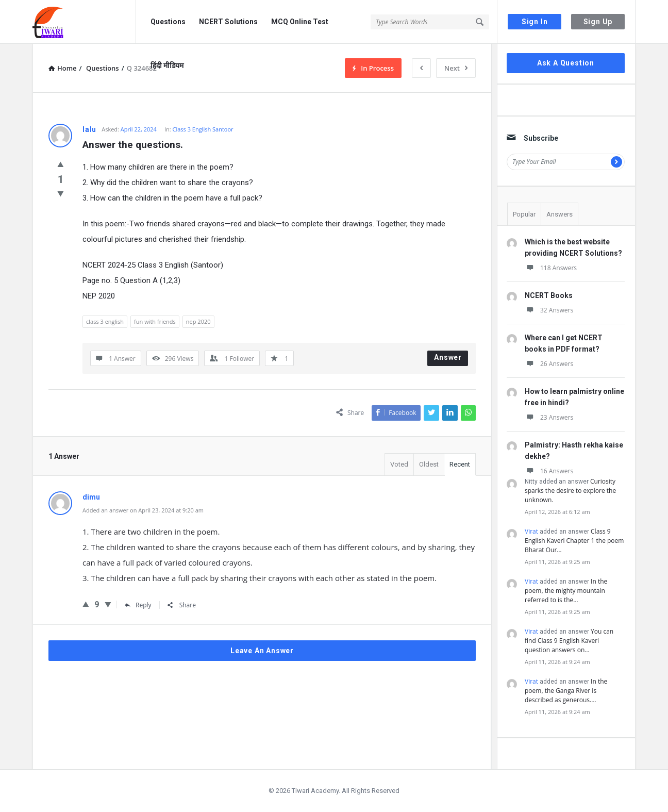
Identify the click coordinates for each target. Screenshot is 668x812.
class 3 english (105, 321)
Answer (448, 357)
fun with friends (155, 321)
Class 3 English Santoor (203, 129)
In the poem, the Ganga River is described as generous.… (566, 691)
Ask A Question (566, 63)
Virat (531, 531)
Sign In (535, 22)
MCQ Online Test (300, 22)
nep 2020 (198, 321)
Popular (524, 214)
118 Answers (551, 268)
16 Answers (549, 471)
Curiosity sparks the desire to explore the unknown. (570, 491)
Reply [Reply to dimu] (138, 605)
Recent (460, 464)
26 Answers (549, 364)
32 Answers (549, 310)
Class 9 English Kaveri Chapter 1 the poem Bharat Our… (574, 541)
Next (456, 68)
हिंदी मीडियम (167, 65)
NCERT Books (549, 295)
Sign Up (598, 22)
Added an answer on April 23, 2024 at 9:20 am (143, 510)
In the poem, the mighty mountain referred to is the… (566, 591)
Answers (560, 214)
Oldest (429, 464)
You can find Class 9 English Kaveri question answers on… (569, 641)
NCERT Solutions (228, 22)
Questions (168, 22)
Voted (399, 464)
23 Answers (549, 417)
